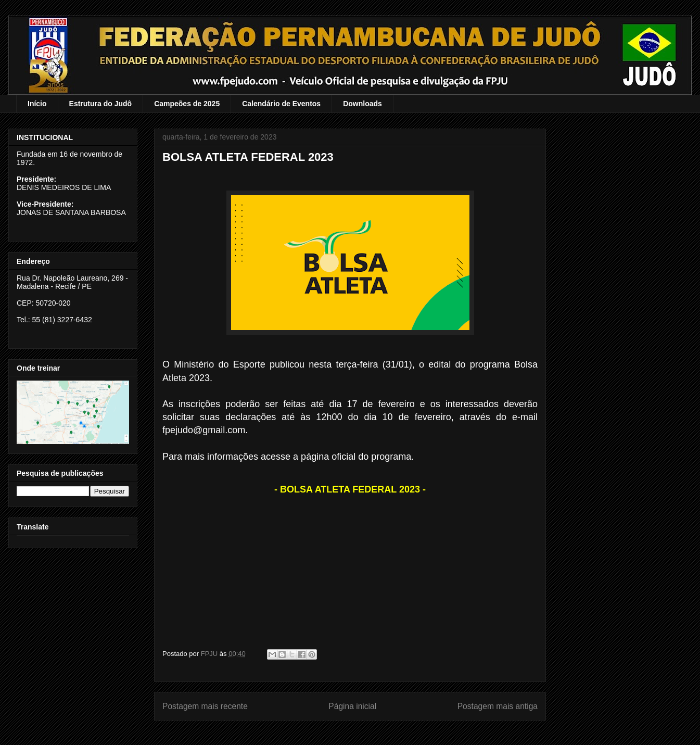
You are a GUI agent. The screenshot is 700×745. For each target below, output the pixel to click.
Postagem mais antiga (498, 706)
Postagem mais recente (205, 706)
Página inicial (352, 706)
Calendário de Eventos (281, 104)
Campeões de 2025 (187, 104)
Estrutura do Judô (101, 104)
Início (37, 104)
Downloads (362, 104)
